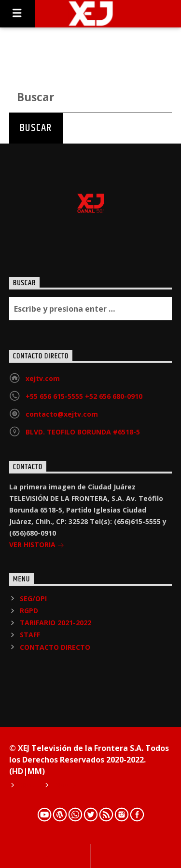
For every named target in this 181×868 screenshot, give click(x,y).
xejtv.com (43, 378)
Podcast (67, 786)
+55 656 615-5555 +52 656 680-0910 (84, 396)
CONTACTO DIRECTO (55, 647)
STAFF (30, 635)
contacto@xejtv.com (62, 414)
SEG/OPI (33, 598)
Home (28, 786)
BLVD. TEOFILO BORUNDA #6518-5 (83, 432)
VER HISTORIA (37, 546)
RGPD (29, 611)
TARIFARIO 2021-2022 (56, 623)
